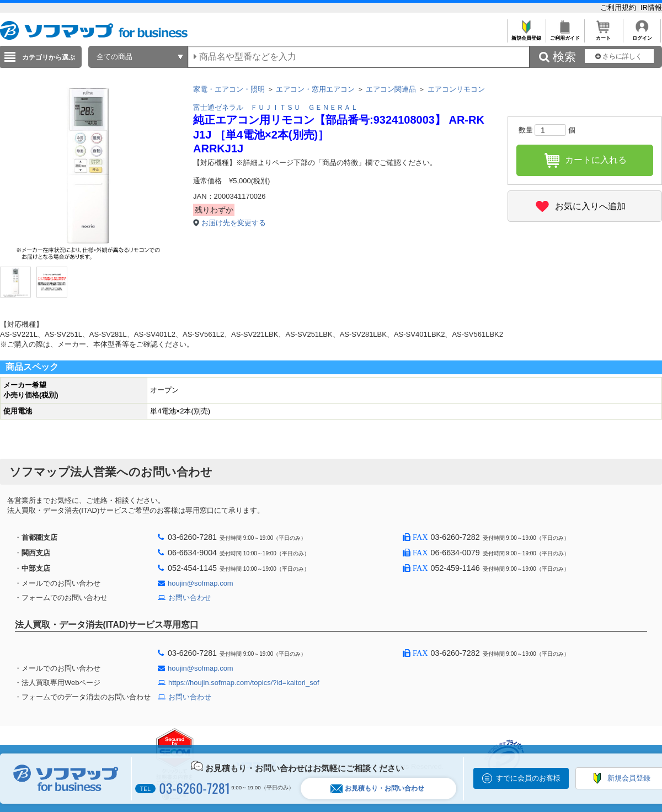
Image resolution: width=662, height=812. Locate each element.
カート (603, 35)
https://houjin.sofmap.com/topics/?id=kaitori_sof (244, 683)
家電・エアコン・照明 (229, 89)
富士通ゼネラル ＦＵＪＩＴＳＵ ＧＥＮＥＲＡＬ (276, 107)
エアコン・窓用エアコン (315, 89)
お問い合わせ (190, 598)
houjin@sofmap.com (201, 583)
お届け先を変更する (234, 223)
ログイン (642, 35)
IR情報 (651, 7)
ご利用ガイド (565, 35)
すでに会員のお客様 (528, 778)
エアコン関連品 (391, 89)
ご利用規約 (619, 7)
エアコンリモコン (456, 89)
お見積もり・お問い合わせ (377, 789)
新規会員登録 (526, 35)
